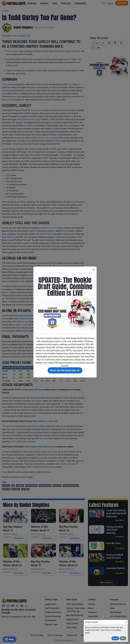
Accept (115, 638)
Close (123, 638)
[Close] (126, 622)
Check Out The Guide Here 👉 (65, 370)
